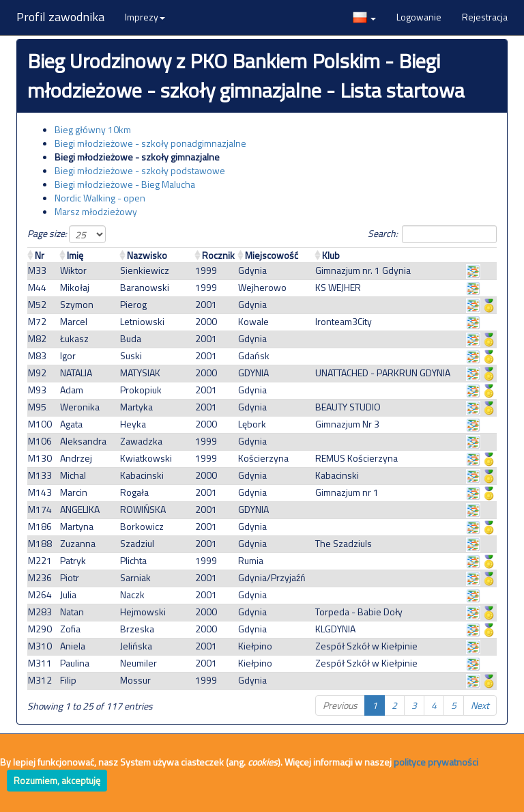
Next (480, 705)
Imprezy (145, 17)
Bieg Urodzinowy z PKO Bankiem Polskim (204, 61)
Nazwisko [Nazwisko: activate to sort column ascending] (147, 255)
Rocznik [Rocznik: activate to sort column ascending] (218, 255)
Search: (432, 234)
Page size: (67, 234)
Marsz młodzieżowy (96, 211)
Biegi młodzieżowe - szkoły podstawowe (140, 170)
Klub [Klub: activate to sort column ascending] (331, 255)
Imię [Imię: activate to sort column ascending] (75, 255)
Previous (340, 705)
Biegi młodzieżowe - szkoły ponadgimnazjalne (150, 143)
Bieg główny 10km (93, 129)
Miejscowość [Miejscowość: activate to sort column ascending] (272, 255)
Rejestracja (485, 17)
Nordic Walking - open (100, 198)
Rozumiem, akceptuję (57, 780)
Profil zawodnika (60, 17)
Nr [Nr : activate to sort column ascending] (40, 255)
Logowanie (419, 17)
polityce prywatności (436, 762)
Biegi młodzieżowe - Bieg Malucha (125, 184)
